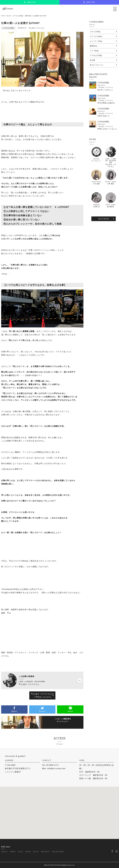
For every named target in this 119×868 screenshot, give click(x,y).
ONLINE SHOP (58, 852)
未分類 (92, 60)
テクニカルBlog (96, 36)
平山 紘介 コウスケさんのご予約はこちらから (42, 695)
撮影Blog (93, 46)
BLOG (9, 16)
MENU (13, 852)
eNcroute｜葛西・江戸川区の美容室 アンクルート (8, 9)
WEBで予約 (89, 2)
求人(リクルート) (97, 65)
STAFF (36, 852)
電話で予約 (30, 2)
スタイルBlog (95, 32)
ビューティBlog (96, 41)
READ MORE (103, 219)
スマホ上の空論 (18, 16)
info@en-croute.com (56, 768)
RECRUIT (45, 852)
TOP (3, 16)
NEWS (28, 852)
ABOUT (4, 852)
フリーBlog (94, 51)
